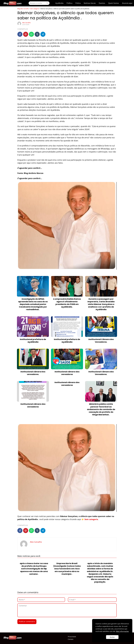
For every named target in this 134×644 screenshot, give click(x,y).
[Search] (47, 3)
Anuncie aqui (127, 3)
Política (69, 3)
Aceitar (112, 637)
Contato (71, 639)
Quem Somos (114, 3)
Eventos (102, 3)
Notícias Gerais (90, 3)
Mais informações (122, 631)
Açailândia (59, 3)
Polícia (78, 3)
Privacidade (72, 637)
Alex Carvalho (26, 23)
